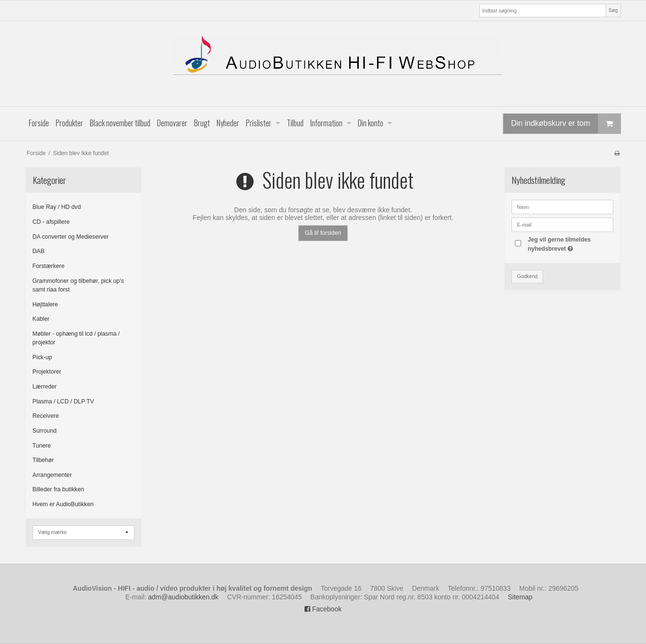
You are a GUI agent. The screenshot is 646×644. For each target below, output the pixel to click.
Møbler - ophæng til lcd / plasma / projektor (76, 338)
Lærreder (45, 387)
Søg (613, 10)
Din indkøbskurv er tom (566, 124)
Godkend (527, 276)
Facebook (323, 609)
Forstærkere (49, 266)
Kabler (41, 319)
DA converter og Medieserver (71, 237)
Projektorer (47, 372)
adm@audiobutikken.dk (183, 597)
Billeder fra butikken (59, 489)
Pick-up (43, 357)
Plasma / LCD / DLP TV (63, 401)
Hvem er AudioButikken (63, 504)
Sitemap (520, 597)
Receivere (46, 416)
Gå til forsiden (323, 233)
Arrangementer (52, 475)
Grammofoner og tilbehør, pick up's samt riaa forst (78, 285)
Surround (45, 431)
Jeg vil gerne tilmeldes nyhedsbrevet (570, 243)
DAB (39, 251)
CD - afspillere (51, 222)
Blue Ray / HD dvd (57, 207)
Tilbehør (43, 460)
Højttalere (45, 304)
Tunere (42, 446)
